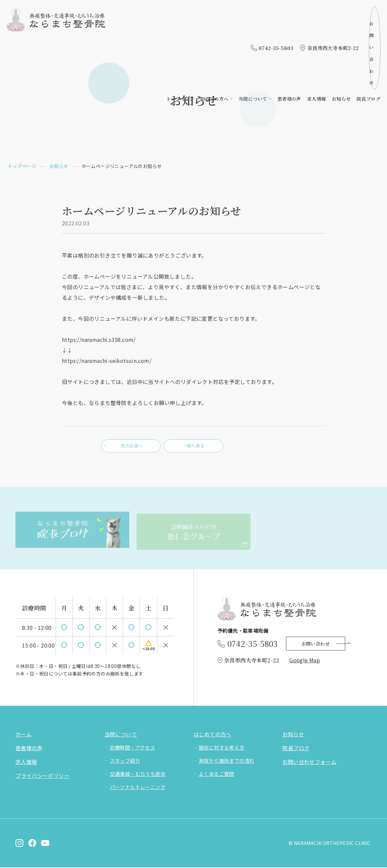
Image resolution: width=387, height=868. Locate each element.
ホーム (24, 735)
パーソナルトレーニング (138, 788)
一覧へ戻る (193, 448)
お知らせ (341, 29)
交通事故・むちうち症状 (138, 774)
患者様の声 (289, 29)
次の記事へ (131, 448)
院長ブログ (369, 29)
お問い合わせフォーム (309, 762)
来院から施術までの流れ (227, 761)
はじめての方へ (212, 735)
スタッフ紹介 (125, 761)
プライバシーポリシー (42, 776)
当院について (253, 29)
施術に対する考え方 (222, 748)
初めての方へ (214, 29)
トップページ (180, 29)
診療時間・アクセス (133, 748)
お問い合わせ (355, 13)
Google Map (305, 661)
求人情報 (317, 29)
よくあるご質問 (217, 774)
